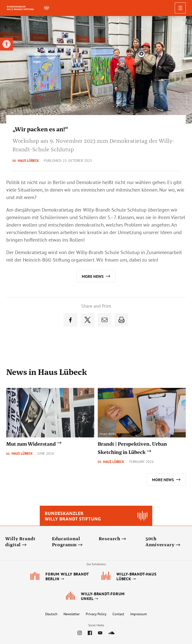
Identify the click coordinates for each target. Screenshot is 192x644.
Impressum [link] (138, 614)
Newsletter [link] (72, 614)
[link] (6, 44)
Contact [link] (118, 614)
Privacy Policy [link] (96, 614)
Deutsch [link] (51, 614)
